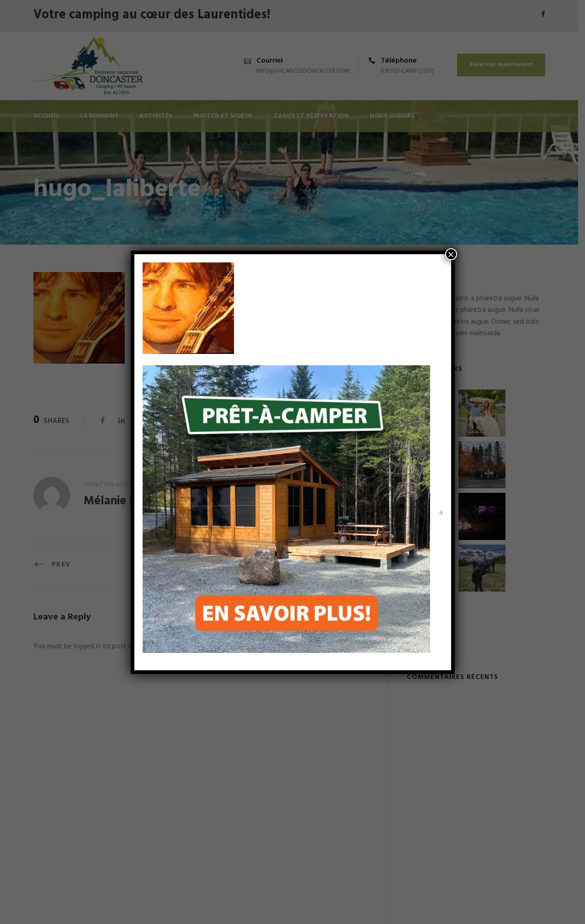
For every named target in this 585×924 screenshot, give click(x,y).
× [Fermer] (451, 254)
